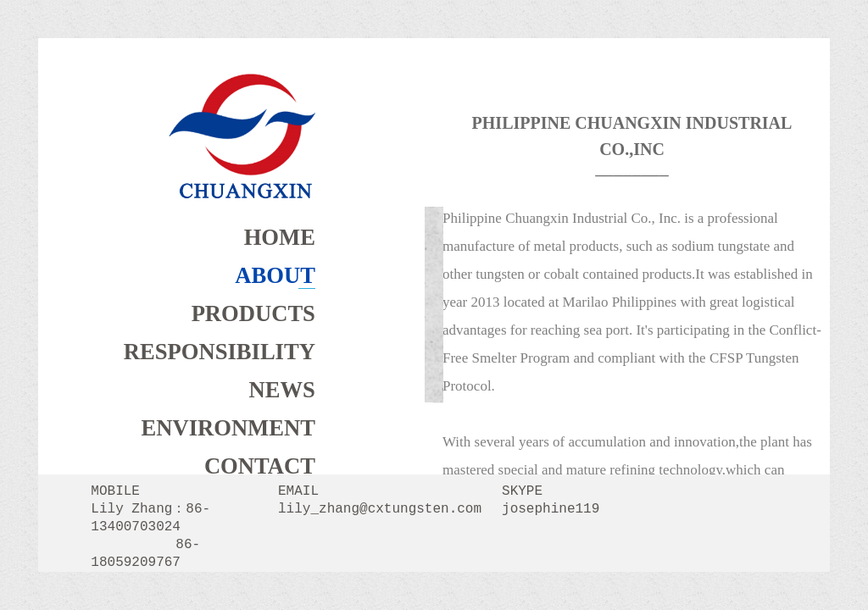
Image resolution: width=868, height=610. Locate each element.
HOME (280, 237)
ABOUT (275, 275)
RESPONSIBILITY (220, 352)
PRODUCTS (253, 313)
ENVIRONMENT (228, 428)
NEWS (282, 390)
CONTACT (260, 466)
